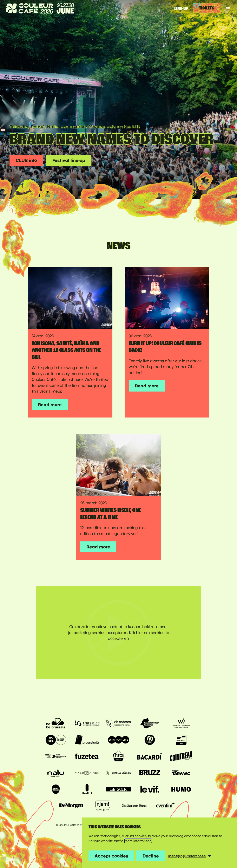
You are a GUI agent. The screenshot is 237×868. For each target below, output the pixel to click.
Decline (151, 856)
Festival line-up (69, 160)
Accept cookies (111, 856)
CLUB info (26, 160)
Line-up (181, 9)
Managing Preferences (187, 856)
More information (138, 841)
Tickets (207, 8)
